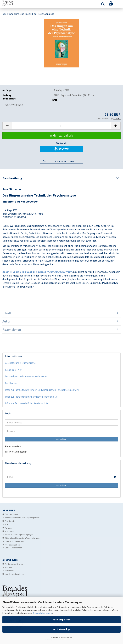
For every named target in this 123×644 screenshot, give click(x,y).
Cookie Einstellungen (13, 548)
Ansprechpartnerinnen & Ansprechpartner (26, 376)
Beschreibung (12, 178)
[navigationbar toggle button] (119, 4)
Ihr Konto (9, 567)
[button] (7, 126)
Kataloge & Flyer (13, 370)
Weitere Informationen (62, 637)
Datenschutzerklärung (43, 613)
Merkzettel (9, 571)
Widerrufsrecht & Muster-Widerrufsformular (22, 538)
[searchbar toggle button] (103, 4)
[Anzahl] (61, 126)
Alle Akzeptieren (61, 620)
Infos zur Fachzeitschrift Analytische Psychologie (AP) (32, 397)
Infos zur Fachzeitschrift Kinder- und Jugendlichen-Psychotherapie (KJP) (42, 390)
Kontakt (8, 528)
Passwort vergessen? (16, 452)
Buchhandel (11, 383)
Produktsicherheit (12, 545)
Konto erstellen (13, 446)
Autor (7, 321)
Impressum (10, 531)
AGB (7, 524)
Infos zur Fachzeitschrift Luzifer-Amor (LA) (26, 403)
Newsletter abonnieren (14, 574)
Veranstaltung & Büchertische (20, 363)
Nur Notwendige (61, 629)
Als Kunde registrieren (14, 564)
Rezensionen (12, 329)
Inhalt (7, 313)
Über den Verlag (11, 514)
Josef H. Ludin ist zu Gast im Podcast (37, 272)
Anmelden (61, 439)
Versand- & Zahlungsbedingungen (19, 535)
